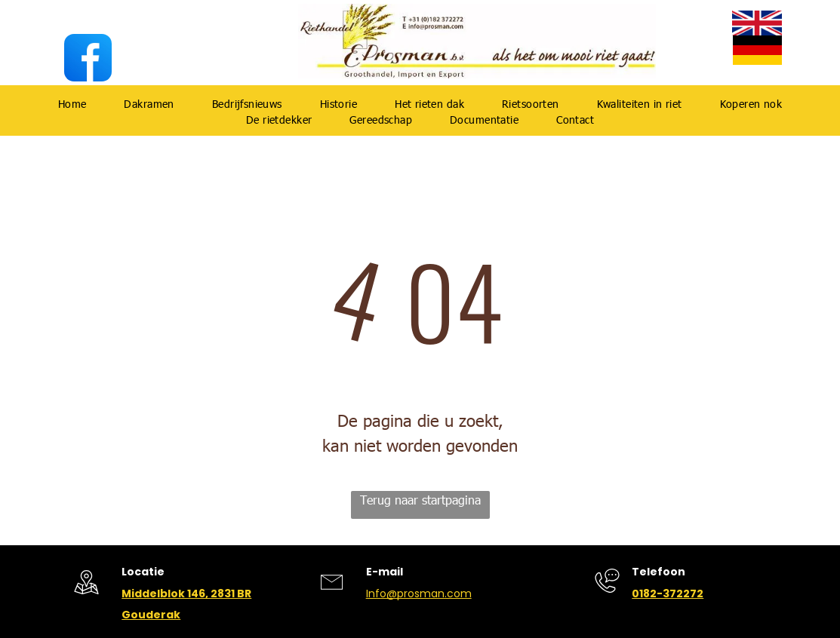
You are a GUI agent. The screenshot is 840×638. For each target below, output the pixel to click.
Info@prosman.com (419, 594)
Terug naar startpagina (420, 500)
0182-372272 (668, 594)
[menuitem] (72, 104)
